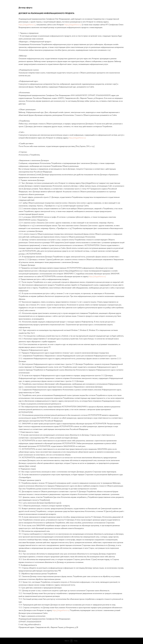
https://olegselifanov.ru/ (27, 25)
